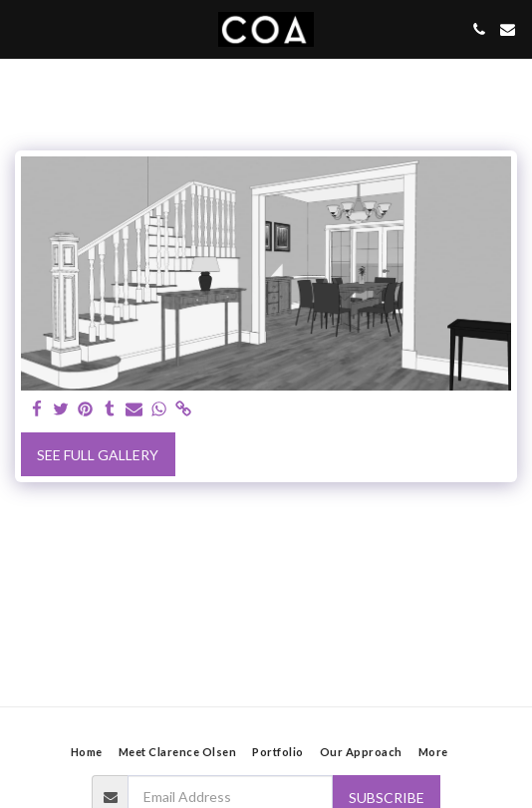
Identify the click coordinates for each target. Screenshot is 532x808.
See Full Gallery (98, 455)
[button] (22, 29)
